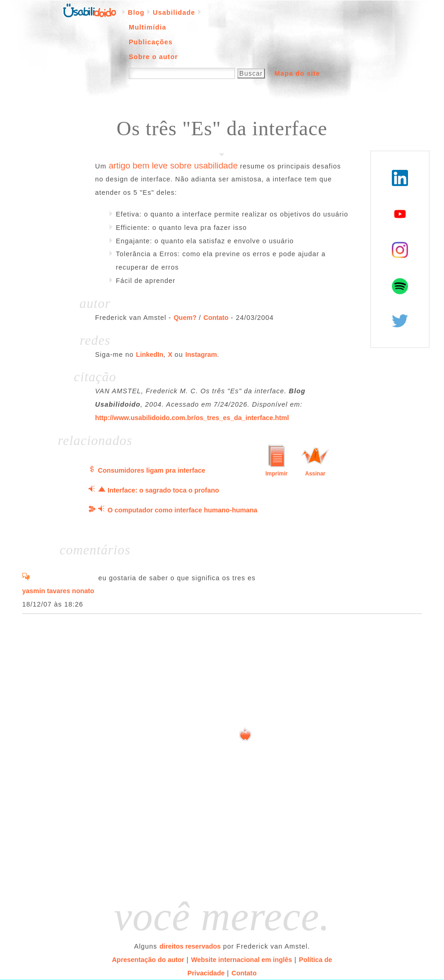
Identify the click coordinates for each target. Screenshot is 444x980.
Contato (216, 318)
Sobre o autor (153, 57)
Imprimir (276, 474)
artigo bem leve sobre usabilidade (173, 165)
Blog (136, 12)
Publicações (151, 42)
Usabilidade (174, 12)
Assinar (315, 474)
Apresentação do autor (148, 960)
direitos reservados (190, 946)
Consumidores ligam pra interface (152, 470)
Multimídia (147, 27)
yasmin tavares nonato (58, 591)
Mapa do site (297, 73)
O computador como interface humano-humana (183, 510)
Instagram (201, 355)
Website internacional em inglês (242, 960)
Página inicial (90, 10)
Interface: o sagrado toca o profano (163, 490)
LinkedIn (150, 355)
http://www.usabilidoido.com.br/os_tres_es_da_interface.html (192, 418)
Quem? (185, 318)
